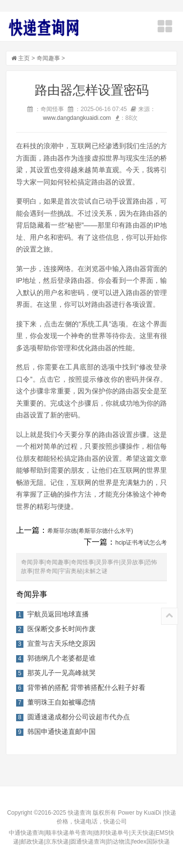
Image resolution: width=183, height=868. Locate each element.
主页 (24, 58)
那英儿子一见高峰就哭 (61, 673)
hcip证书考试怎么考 (141, 543)
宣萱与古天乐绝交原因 (61, 643)
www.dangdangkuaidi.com (77, 118)
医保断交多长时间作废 (61, 629)
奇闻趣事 (48, 58)
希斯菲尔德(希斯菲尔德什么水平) (90, 531)
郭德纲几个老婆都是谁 (61, 658)
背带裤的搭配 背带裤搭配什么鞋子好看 (86, 687)
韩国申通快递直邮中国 (61, 731)
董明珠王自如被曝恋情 (61, 702)
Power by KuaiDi (139, 813)
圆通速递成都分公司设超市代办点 (79, 717)
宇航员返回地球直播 (58, 614)
